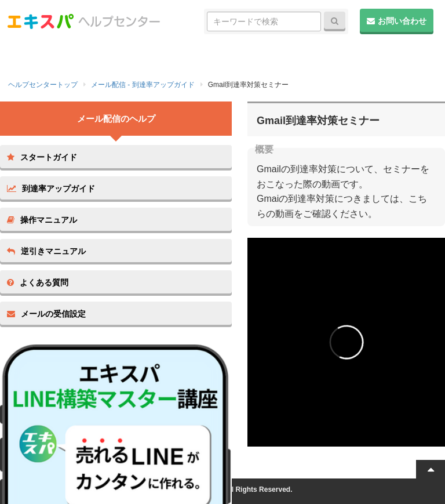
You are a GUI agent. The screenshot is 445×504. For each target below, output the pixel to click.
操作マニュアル (42, 220)
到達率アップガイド (51, 188)
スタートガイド (42, 157)
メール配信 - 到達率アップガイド (143, 85)
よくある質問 (38, 282)
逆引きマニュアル (46, 251)
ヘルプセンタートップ (43, 85)
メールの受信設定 (46, 314)
